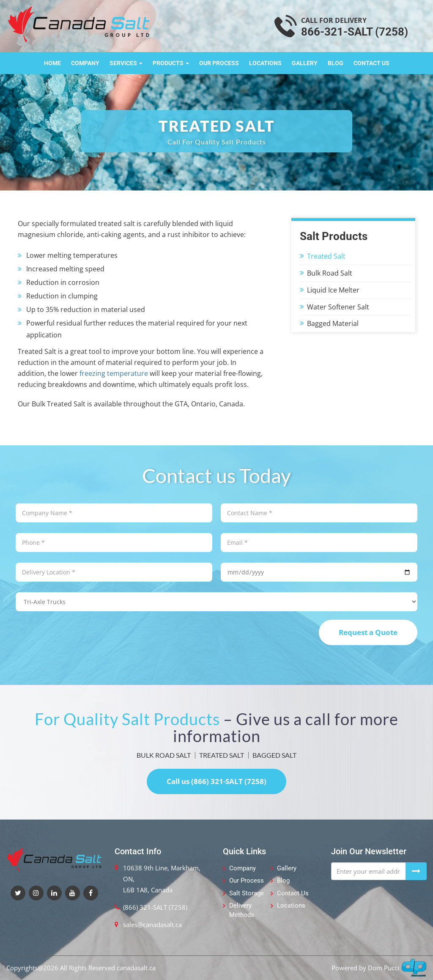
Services (126, 63)
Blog (336, 63)
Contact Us (371, 63)
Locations (265, 63)
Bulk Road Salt (330, 273)
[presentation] (80, 636)
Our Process (219, 63)
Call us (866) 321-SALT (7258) (216, 781)
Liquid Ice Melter (333, 290)
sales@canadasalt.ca (152, 925)
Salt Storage (247, 893)
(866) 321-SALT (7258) (155, 907)
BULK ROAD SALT (164, 755)
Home (52, 63)
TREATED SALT (222, 755)
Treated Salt (326, 256)
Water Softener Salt (338, 307)
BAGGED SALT (274, 755)
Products (171, 63)
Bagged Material (333, 323)
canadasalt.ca (136, 968)
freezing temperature (114, 373)
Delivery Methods (242, 910)
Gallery (305, 63)
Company (85, 63)
